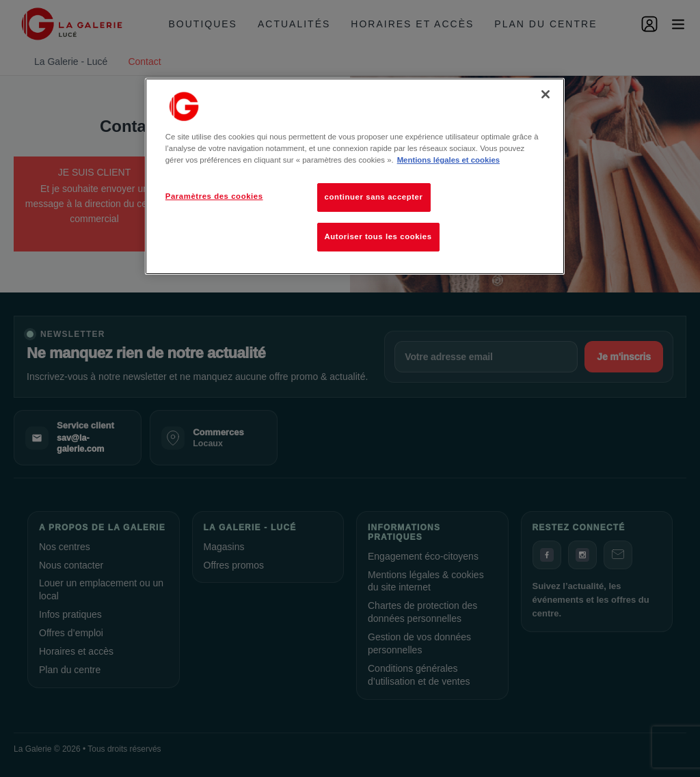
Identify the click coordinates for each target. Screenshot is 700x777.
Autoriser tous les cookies (378, 236)
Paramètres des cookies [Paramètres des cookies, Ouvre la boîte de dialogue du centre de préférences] (214, 196)
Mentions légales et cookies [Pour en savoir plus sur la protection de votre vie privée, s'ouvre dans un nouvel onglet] (448, 160)
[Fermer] (546, 94)
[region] (355, 176)
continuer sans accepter (374, 197)
